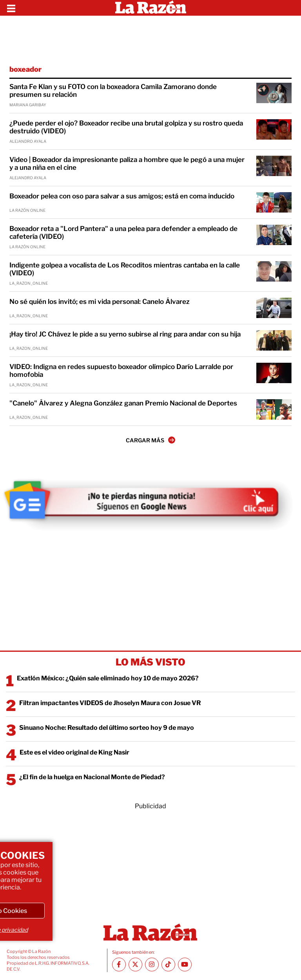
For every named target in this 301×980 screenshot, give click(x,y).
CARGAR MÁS (150, 440)
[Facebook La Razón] (119, 965)
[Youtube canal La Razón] (185, 965)
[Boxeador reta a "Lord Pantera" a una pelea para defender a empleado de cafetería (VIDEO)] (274, 235)
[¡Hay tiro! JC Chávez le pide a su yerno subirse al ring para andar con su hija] (274, 340)
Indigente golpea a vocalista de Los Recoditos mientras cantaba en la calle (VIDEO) (125, 269)
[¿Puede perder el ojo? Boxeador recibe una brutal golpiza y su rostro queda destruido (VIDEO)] (274, 129)
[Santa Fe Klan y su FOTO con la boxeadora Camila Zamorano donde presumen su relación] (274, 93)
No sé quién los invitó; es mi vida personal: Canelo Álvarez (100, 302)
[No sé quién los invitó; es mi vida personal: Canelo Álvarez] (274, 308)
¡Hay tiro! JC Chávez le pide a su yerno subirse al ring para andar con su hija (125, 334)
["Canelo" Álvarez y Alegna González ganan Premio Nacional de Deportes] (274, 409)
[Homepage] (151, 8)
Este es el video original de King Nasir (74, 752)
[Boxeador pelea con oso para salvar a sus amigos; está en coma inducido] (274, 202)
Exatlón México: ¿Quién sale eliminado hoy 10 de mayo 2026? (108, 678)
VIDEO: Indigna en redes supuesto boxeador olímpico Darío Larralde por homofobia (121, 371)
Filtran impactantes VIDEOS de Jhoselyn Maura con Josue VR (110, 703)
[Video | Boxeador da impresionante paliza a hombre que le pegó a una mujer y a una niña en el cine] (274, 166)
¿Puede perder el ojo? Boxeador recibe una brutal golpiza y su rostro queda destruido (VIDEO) (126, 127)
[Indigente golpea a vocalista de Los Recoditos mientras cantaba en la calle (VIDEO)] (274, 271)
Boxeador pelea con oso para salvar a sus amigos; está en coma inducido (122, 196)
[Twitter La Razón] (135, 965)
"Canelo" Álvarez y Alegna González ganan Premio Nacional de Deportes (123, 403)
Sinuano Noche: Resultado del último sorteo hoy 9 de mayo (107, 728)
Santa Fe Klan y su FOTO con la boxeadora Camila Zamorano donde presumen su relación (113, 91)
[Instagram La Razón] (152, 965)
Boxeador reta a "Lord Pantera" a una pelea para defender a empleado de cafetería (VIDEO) (123, 233)
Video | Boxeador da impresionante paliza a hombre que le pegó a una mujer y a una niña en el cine (127, 164)
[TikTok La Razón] (168, 965)
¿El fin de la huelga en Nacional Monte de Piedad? (92, 777)
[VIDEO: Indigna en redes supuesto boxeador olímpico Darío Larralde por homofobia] (274, 373)
